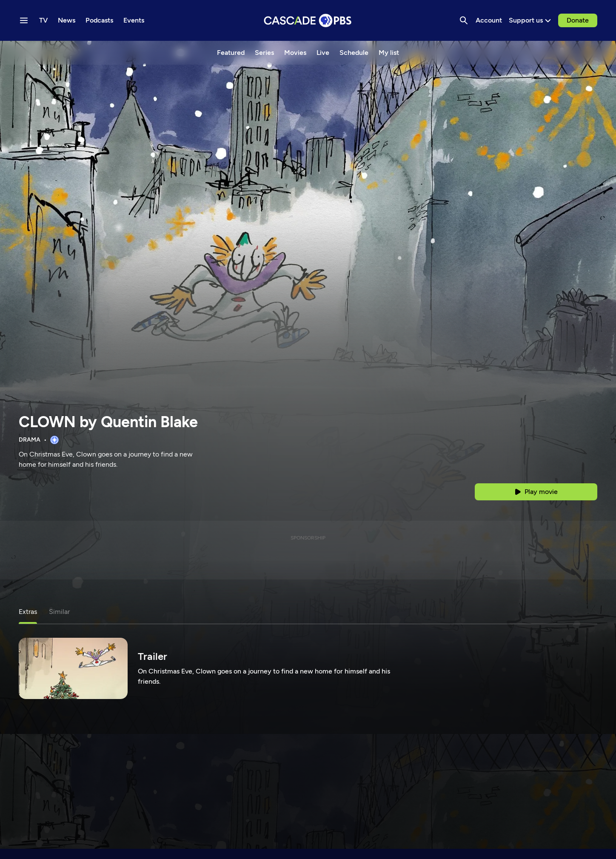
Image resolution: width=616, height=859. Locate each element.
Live (323, 53)
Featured (231, 53)
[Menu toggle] (24, 20)
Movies (295, 53)
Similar (59, 612)
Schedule (354, 53)
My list (389, 53)
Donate (578, 20)
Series (264, 53)
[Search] (464, 20)
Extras (28, 612)
